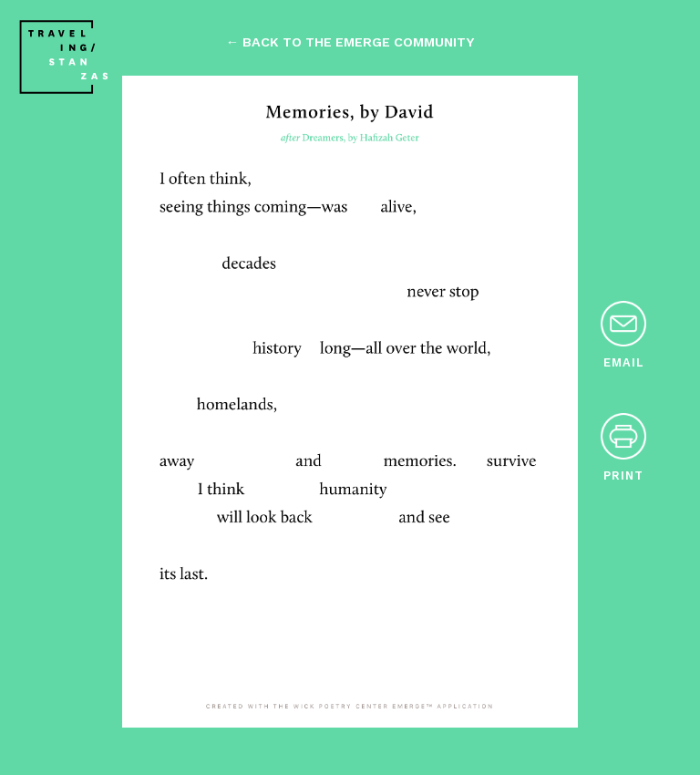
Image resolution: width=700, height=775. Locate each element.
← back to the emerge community (350, 42)
